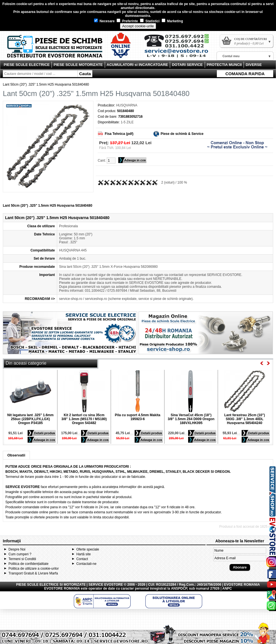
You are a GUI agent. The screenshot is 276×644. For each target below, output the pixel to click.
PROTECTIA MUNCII (224, 65)
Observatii (16, 455)
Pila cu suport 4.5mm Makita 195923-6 (138, 417)
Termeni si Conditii (22, 559)
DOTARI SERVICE (187, 65)
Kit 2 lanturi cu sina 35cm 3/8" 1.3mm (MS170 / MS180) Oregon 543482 (84, 419)
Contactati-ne (86, 564)
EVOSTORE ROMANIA (62, 589)
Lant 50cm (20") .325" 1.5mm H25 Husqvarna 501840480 (46, 84)
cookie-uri (24, 4)
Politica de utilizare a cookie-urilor (34, 569)
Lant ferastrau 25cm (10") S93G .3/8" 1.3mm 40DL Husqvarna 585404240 (244, 419)
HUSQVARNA (127, 105)
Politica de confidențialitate (28, 564)
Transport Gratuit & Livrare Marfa (33, 573)
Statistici (150, 21)
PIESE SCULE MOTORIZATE (78, 65)
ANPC (227, 589)
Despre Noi (17, 549)
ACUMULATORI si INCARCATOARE (137, 65)
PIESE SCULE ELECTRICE (27, 65)
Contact (82, 559)
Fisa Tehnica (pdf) (119, 134)
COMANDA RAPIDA (245, 74)
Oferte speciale (88, 549)
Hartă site (84, 554)
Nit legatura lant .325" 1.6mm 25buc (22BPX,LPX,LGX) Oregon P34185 (30, 419)
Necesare (104, 21)
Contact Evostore (179, 48)
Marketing (172, 21)
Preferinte (127, 21)
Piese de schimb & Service (182, 134)
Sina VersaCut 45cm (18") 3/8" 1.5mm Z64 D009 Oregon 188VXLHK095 (191, 419)
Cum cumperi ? (20, 554)
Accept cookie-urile (138, 26)
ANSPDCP (179, 589)
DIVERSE (254, 65)
